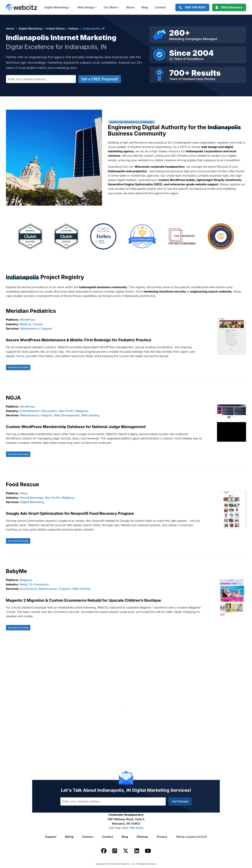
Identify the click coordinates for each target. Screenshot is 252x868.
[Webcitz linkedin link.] (137, 851)
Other (24, 493)
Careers (88, 837)
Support (51, 837)
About (130, 7)
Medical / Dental (31, 324)
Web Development (67, 415)
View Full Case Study (18, 367)
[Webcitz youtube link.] (148, 851)
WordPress (28, 320)
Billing (69, 837)
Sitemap (142, 837)
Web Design (86, 7)
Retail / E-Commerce (34, 584)
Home (10, 29)
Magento (26, 580)
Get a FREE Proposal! (100, 79)
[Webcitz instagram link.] (115, 851)
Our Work (110, 7)
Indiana (73, 29)
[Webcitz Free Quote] (229, 7)
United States (55, 29)
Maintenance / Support (36, 329)
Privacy (162, 837)
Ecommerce (29, 589)
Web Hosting (90, 415)
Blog (145, 7)
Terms (191, 837)
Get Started (180, 801)
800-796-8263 (133, 828)
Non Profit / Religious (74, 411)
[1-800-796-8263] (192, 7)
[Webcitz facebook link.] (104, 851)
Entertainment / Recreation (38, 411)
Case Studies (206, 79)
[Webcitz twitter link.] (126, 851)
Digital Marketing (56, 7)
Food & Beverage (32, 498)
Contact (160, 7)
